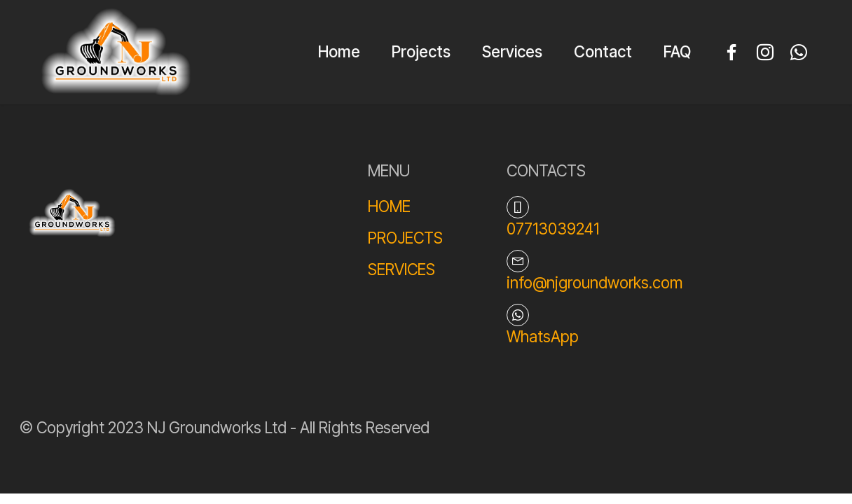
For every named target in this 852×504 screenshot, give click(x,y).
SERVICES (401, 269)
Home (339, 51)
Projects (421, 51)
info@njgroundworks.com (595, 282)
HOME (389, 206)
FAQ (677, 51)
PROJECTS (405, 238)
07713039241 (553, 229)
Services (512, 51)
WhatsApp (543, 336)
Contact (603, 51)
